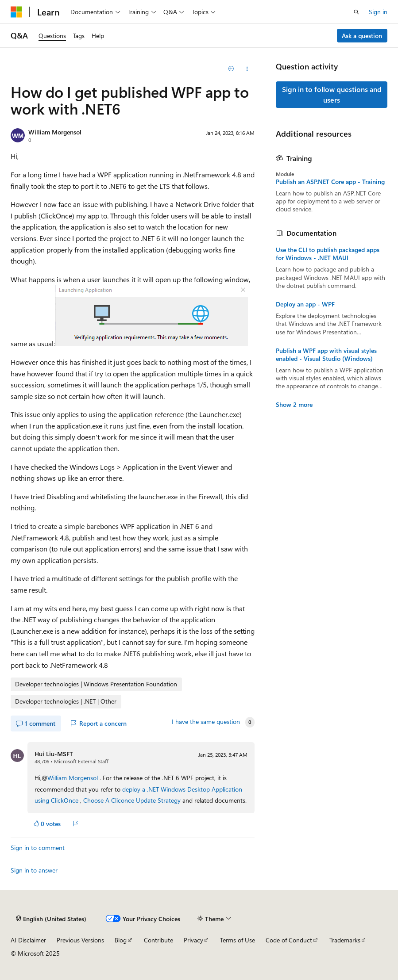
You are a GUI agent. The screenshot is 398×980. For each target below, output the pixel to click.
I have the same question (206, 722)
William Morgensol (55, 132)
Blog (121, 940)
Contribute (158, 940)
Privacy (193, 940)
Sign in (378, 12)
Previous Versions (80, 940)
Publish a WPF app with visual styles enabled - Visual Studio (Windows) (326, 355)
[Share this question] (247, 69)
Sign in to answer (34, 870)
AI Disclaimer (28, 940)
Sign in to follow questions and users (332, 94)
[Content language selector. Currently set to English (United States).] (51, 919)
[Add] (231, 69)
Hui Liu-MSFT (54, 754)
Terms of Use (238, 940)
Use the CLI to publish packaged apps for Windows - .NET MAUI (328, 254)
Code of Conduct (289, 940)
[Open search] (356, 12)
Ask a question (362, 36)
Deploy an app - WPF (305, 304)
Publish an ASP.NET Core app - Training (330, 182)
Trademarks (345, 940)
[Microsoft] (16, 12)
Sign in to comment (38, 848)
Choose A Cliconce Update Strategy (132, 800)
